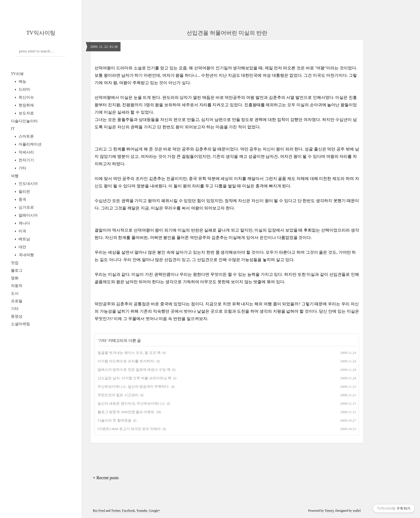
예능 (22, 82)
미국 (22, 231)
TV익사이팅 (41, 33)
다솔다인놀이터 (24, 121)
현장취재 (26, 105)
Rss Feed (99, 511)
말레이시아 (28, 215)
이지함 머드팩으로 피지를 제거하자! (126, 361)
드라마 (24, 89)
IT (13, 129)
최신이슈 (26, 97)
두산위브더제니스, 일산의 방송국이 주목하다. (133, 387)
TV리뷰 (17, 74)
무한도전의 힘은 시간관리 (118, 395)
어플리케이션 (30, 144)
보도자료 (26, 113)
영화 (15, 278)
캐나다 (24, 223)
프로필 (17, 301)
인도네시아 (28, 184)
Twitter (116, 511)
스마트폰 (26, 136)
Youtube (142, 511)
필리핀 (24, 192)
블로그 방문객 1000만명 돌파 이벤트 (126, 412)
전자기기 (26, 160)
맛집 (15, 263)
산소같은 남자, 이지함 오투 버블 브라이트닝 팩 (134, 378)
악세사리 (26, 152)
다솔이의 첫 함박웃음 (114, 420)
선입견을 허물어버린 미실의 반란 (227, 33)
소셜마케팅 (20, 324)
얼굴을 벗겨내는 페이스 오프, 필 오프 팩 (129, 353)
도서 (15, 293)
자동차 (17, 286)
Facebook (129, 511)
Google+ (155, 511)
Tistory (329, 511)
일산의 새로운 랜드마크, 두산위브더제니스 (131, 403)
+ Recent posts (106, 478)
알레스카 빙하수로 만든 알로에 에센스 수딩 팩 (134, 370)
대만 (22, 247)
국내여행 (26, 255)
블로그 (17, 270)
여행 (15, 176)
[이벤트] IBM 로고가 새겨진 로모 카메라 (129, 429)
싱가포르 (26, 207)
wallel (357, 511)
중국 (22, 199)
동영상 (17, 316)
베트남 (24, 239)
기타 (22, 168)
